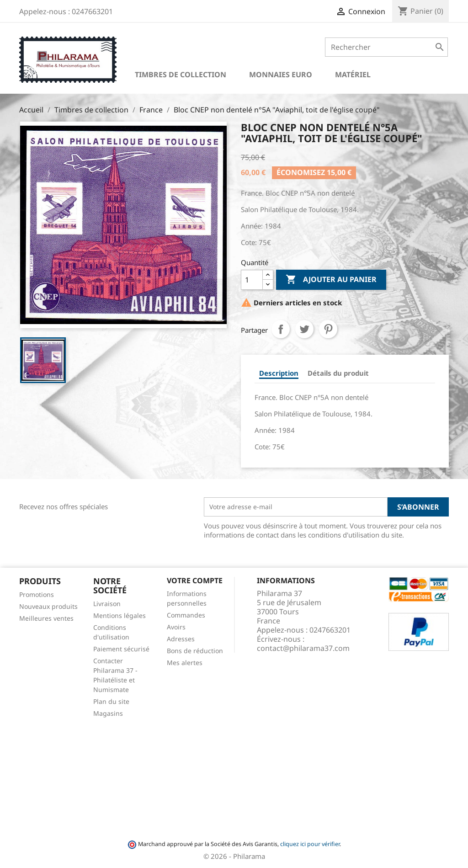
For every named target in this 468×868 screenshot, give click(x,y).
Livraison (107, 604)
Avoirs (176, 627)
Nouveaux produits (48, 606)
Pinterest (328, 329)
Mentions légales (120, 615)
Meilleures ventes (46, 618)
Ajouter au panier (331, 280)
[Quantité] (252, 280)
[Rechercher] (386, 47)
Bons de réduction (195, 651)
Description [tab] (279, 373)
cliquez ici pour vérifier (310, 844)
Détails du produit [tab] (338, 373)
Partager (281, 329)
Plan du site (111, 701)
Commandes (186, 615)
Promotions (37, 594)
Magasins (108, 713)
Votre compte (195, 580)
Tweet (304, 329)
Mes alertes (185, 663)
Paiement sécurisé (121, 649)
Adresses (181, 639)
